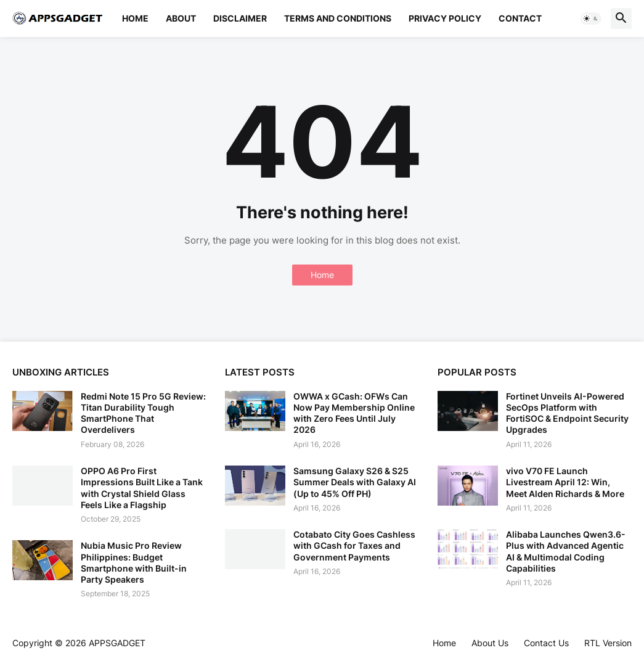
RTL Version (608, 643)
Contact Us (546, 643)
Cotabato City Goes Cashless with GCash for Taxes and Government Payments (354, 545)
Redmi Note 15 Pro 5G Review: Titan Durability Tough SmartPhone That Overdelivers (143, 413)
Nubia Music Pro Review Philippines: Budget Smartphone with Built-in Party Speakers (134, 562)
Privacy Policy (445, 18)
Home (135, 18)
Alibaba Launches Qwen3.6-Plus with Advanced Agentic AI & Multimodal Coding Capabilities (566, 551)
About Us (490, 643)
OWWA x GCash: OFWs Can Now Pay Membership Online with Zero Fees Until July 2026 (354, 413)
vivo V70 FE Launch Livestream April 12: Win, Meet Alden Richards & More (565, 482)
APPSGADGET (117, 643)
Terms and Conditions (338, 18)
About (181, 18)
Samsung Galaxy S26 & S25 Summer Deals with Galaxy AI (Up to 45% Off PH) (355, 482)
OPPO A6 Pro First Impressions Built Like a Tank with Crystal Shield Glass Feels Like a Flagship (142, 488)
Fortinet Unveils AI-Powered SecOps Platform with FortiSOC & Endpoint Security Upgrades (567, 413)
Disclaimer (240, 18)
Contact (520, 18)
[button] (591, 18)
